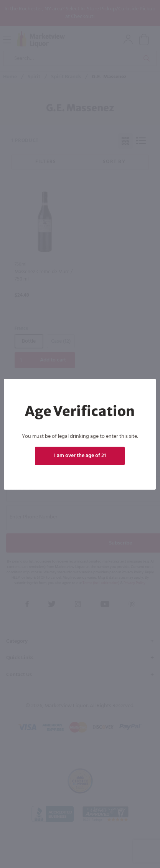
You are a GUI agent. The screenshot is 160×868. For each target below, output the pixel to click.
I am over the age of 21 (80, 456)
